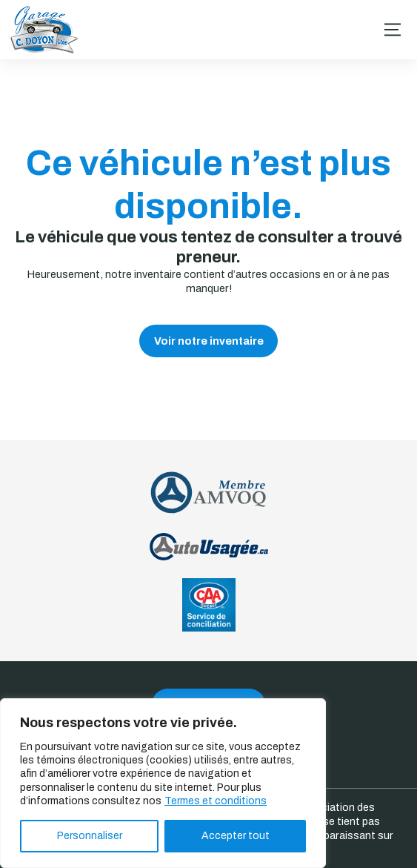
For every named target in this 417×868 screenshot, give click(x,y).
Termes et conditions (216, 801)
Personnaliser (90, 836)
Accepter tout (236, 836)
